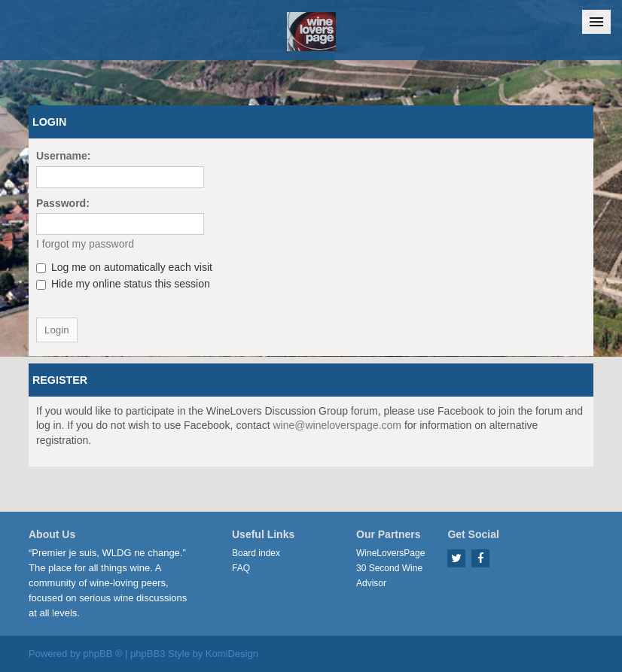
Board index (256, 553)
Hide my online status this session (123, 284)
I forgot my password (85, 244)
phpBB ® (102, 654)
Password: (63, 203)
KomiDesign (232, 654)
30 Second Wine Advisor (389, 576)
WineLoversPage (390, 553)
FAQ (241, 568)
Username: (63, 156)
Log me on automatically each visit (124, 267)
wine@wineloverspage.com (337, 425)
